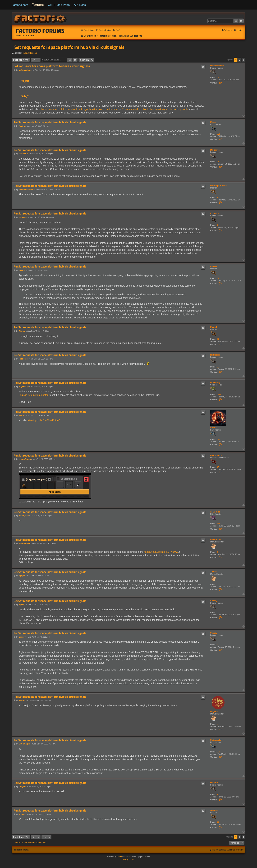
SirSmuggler (216, 740)
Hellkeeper (215, 355)
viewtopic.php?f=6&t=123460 (44, 420)
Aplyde (214, 572)
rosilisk (214, 266)
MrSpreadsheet (217, 66)
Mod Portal (63, 5)
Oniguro (214, 783)
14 (218, 77)
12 (218, 162)
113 (218, 134)
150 (218, 752)
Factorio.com (20, 5)
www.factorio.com (25, 36)
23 (218, 278)
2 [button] (240, 60)
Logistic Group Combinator (33, 395)
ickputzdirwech (30, 53)
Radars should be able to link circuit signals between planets (155, 109)
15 (218, 367)
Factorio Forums (40, 31)
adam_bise (215, 512)
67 (218, 467)
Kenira (213, 122)
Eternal (214, 327)
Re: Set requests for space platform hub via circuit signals (50, 122)
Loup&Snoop (216, 455)
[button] (244, 60)
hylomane (215, 213)
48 (218, 339)
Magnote (214, 712)
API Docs (80, 5)
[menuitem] (103, 30)
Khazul (213, 428)
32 (218, 197)
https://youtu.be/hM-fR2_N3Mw (161, 552)
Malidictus (215, 150)
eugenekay (215, 383)
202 (218, 439)
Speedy (214, 601)
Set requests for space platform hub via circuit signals (69, 47)
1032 (219, 394)
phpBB (120, 857)
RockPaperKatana (218, 186)
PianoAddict (216, 540)
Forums (38, 5)
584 (218, 524)
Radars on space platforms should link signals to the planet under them (79, 109)
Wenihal (214, 810)
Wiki (50, 5)
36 (218, 822)
